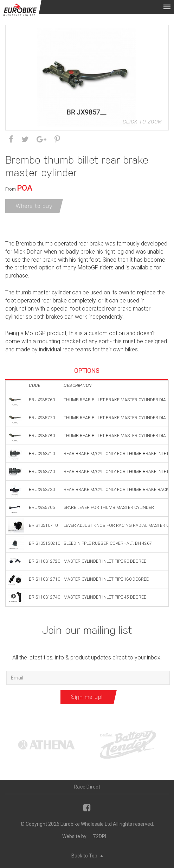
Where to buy (34, 206)
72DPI (99, 836)
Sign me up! (87, 697)
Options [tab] (87, 371)
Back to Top (87, 856)
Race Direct (87, 787)
